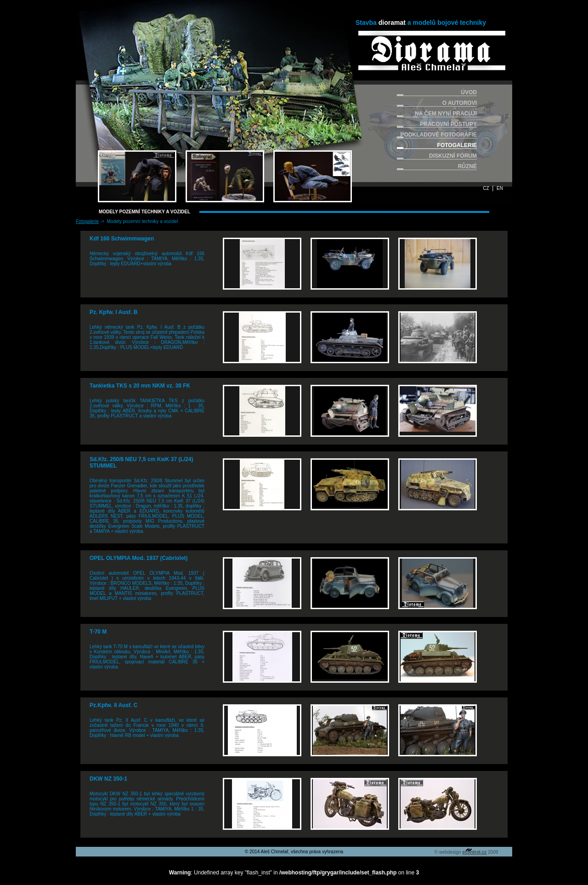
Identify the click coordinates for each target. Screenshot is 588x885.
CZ (486, 188)
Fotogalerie (87, 221)
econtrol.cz (474, 852)
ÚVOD (469, 92)
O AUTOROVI (460, 103)
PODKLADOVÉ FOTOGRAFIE (439, 135)
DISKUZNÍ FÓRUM (453, 156)
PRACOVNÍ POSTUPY (448, 124)
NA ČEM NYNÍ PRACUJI (446, 114)
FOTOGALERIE (457, 145)
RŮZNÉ (467, 166)
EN (500, 188)
